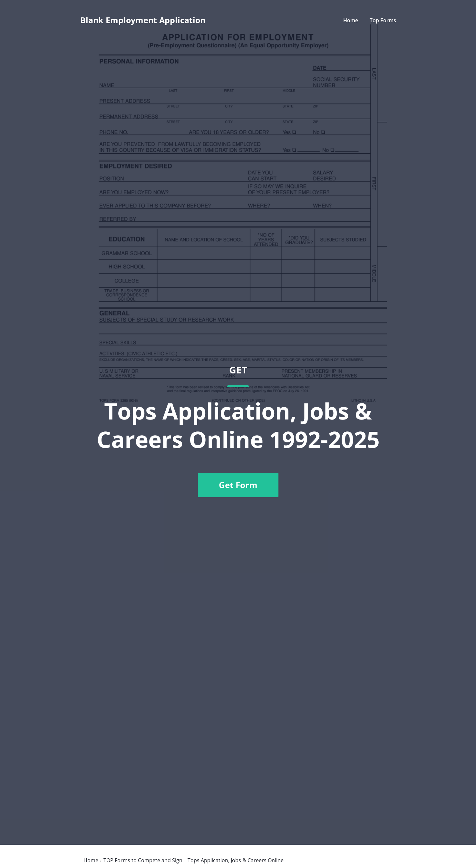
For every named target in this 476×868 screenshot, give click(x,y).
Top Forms (383, 20)
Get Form (238, 485)
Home (351, 20)
